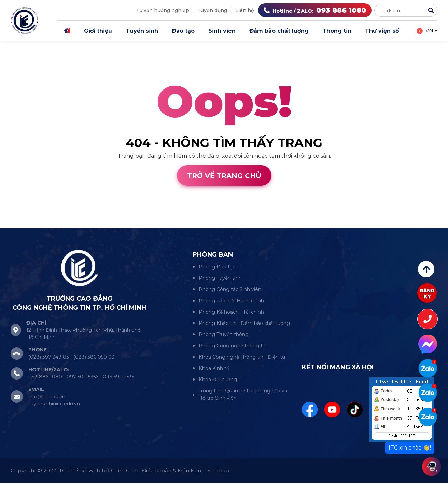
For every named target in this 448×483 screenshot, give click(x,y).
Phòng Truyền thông (224, 334)
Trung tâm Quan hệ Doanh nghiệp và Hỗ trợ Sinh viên (243, 394)
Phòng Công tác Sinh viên (230, 289)
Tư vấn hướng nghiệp (163, 10)
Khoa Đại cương (218, 380)
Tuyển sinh (142, 31)
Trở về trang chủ (224, 176)
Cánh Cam (61, 224)
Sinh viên (222, 31)
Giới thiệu (98, 31)
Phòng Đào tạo (217, 267)
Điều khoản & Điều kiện (172, 471)
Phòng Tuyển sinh (220, 278)
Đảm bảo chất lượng (279, 31)
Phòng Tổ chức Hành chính (231, 301)
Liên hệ (245, 10)
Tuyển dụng (212, 10)
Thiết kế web (18, 224)
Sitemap (218, 471)
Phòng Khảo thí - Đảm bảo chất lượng (244, 323)
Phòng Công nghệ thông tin (233, 346)
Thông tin (337, 31)
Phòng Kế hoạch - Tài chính (231, 312)
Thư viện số (382, 31)
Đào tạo (183, 31)
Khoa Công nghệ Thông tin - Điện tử (242, 357)
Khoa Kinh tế (214, 368)
